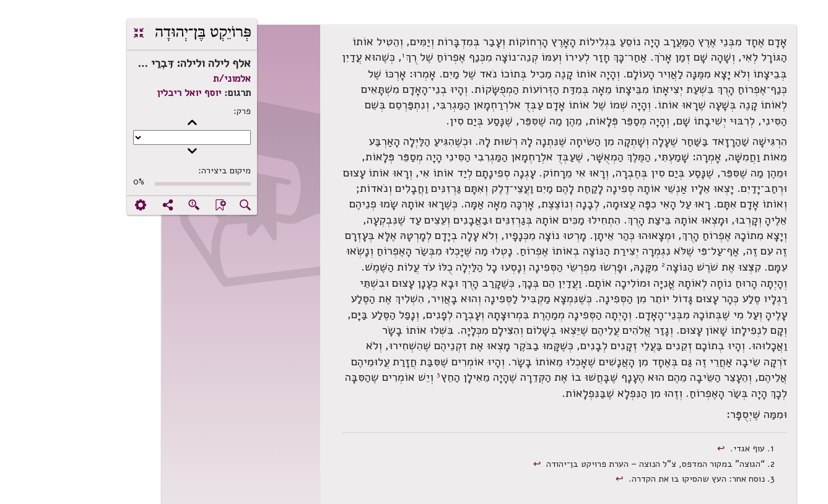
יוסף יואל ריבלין (124, 93)
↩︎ (657, 448)
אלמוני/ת (167, 79)
